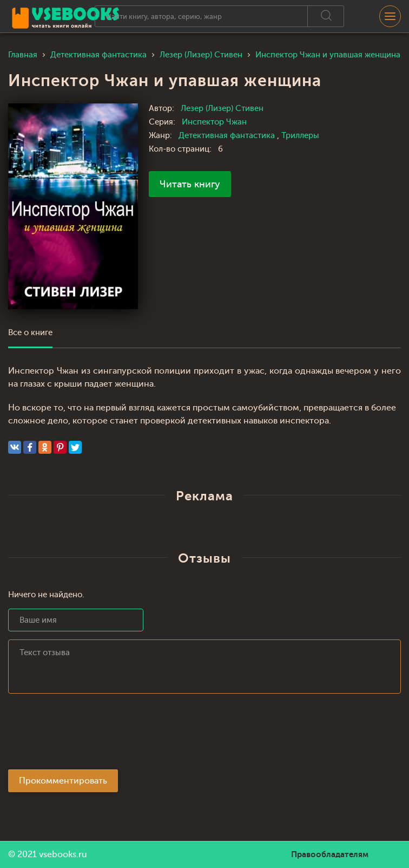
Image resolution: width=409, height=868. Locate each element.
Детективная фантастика (228, 136)
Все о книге (30, 333)
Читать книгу (190, 184)
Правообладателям (330, 854)
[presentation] (90, 735)
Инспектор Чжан (214, 122)
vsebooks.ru (63, 854)
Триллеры (300, 136)
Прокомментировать (63, 781)
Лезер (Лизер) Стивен (222, 109)
